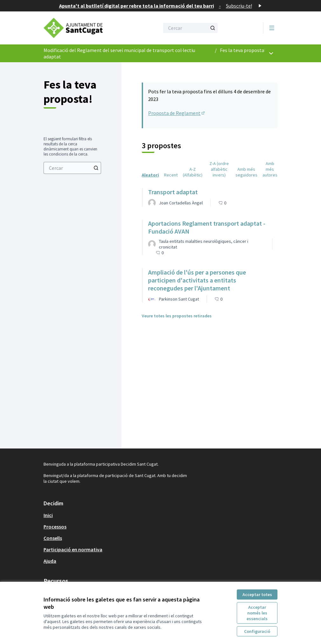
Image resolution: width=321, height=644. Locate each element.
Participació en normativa (73, 549)
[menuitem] (72, 168)
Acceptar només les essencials (257, 613)
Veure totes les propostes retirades (177, 316)
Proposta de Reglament (177, 113)
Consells (53, 538)
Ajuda (50, 561)
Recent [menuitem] (171, 175)
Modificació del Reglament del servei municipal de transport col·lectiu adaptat (119, 53)
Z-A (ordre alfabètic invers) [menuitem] (219, 169)
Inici (48, 515)
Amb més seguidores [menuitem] (246, 172)
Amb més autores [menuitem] (270, 169)
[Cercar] (190, 28)
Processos (55, 527)
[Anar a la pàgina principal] (86, 28)
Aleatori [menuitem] (150, 175)
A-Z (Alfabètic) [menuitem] (193, 172)
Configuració (257, 631)
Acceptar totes (257, 594)
